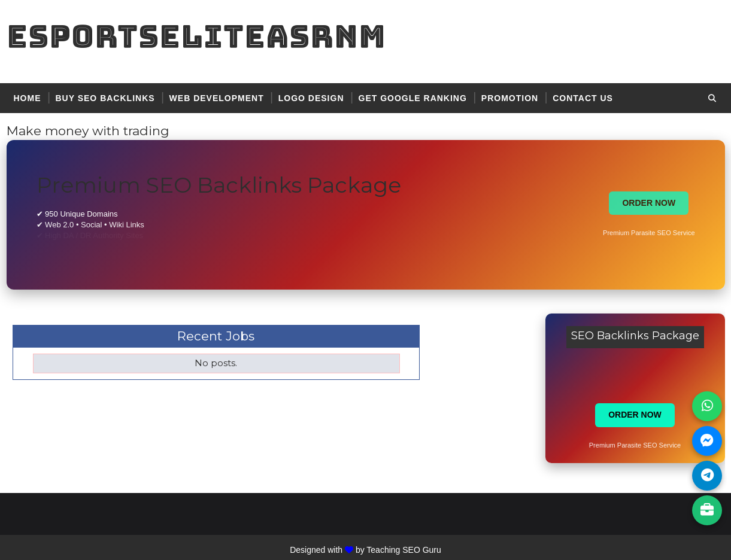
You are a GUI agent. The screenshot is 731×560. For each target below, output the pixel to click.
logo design (311, 98)
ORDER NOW (649, 203)
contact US (583, 98)
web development (217, 98)
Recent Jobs (216, 336)
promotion (510, 98)
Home (28, 98)
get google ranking (413, 98)
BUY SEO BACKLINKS (105, 98)
